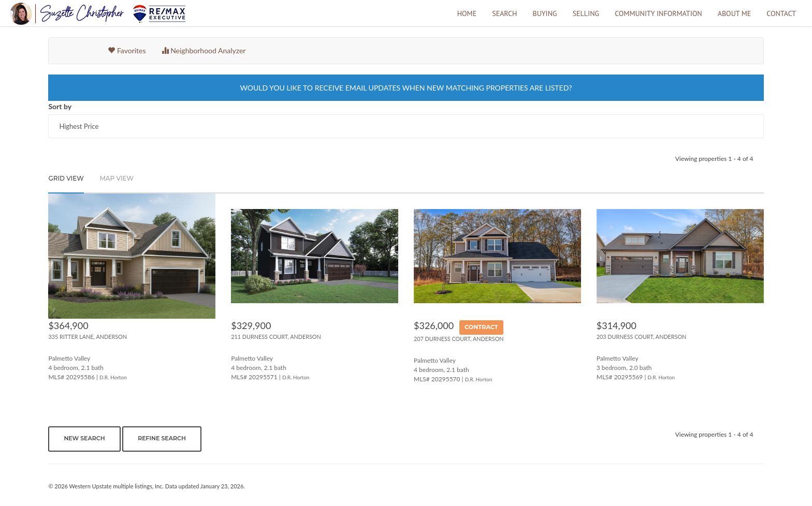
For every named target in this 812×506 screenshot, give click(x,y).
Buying (545, 13)
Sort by (60, 106)
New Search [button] (84, 438)
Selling (586, 13)
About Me (735, 13)
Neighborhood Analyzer (204, 50)
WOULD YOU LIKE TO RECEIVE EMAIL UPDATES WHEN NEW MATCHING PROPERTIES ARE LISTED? (406, 88)
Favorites (127, 50)
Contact (781, 13)
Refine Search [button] (162, 438)
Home (467, 13)
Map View (117, 178)
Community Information (658, 13)
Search (504, 13)
